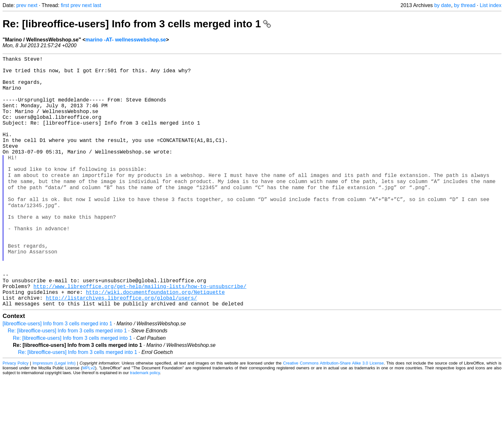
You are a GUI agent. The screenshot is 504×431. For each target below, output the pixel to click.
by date (443, 5)
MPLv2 (89, 421)
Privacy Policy (16, 416)
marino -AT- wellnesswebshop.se (126, 40)
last (97, 5)
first (65, 5)
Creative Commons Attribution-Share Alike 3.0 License (333, 416)
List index (491, 5)
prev (21, 5)
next (32, 5)
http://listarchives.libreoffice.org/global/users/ (121, 350)
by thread (465, 5)
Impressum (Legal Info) (54, 416)
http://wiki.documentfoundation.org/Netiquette (155, 343)
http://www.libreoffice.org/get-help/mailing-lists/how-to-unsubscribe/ (140, 336)
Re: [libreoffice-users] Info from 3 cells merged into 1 (137, 24)
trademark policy (145, 426)
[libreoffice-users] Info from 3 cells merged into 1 (57, 377)
